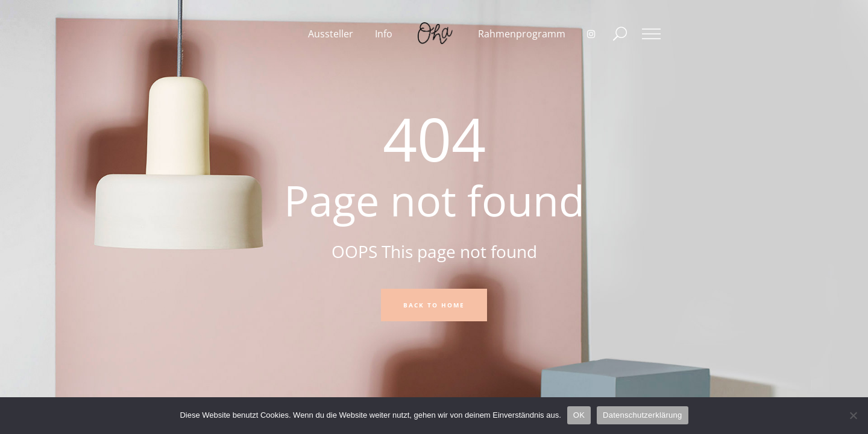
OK (579, 415)
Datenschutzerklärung (642, 415)
